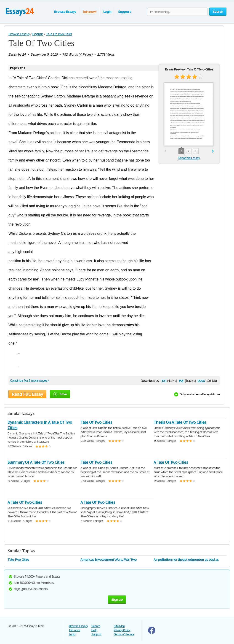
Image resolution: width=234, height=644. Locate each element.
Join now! (90, 12)
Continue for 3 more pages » (30, 380)
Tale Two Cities (18, 559)
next (213, 151)
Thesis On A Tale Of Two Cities (180, 422)
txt (164, 380)
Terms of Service (124, 634)
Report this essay (189, 158)
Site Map (119, 626)
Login (107, 12)
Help (94, 630)
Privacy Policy (122, 630)
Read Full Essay (27, 394)
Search (96, 626)
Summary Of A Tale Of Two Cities (36, 462)
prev (165, 151)
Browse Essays (65, 12)
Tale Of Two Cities (96, 422)
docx (201, 380)
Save (60, 394)
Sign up (117, 600)
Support (124, 12)
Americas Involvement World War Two (109, 559)
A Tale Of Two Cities (171, 462)
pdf (181, 380)
